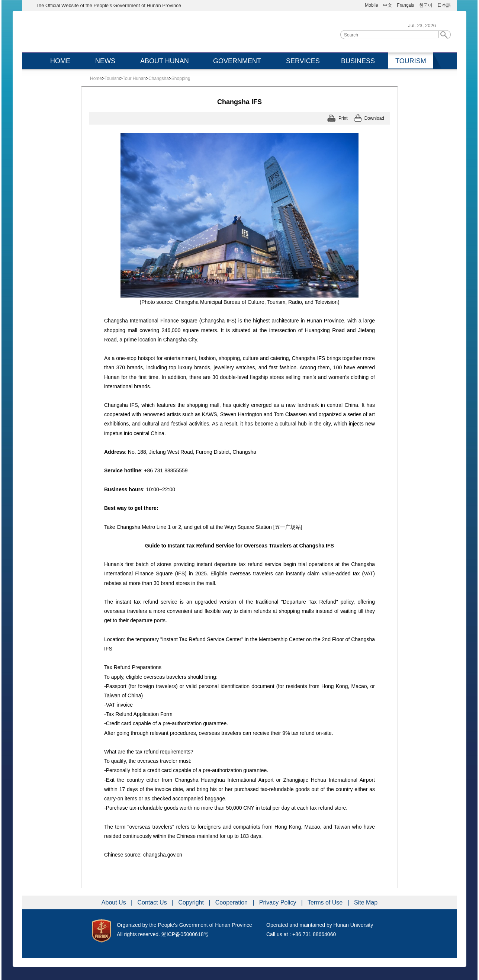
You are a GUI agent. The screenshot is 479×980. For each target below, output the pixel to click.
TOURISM (411, 61)
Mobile (371, 5)
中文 (388, 5)
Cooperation (232, 902)
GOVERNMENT (237, 61)
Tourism (112, 78)
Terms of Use (326, 902)
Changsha (159, 78)
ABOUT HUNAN (165, 61)
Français (406, 5)
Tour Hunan (134, 78)
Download (374, 118)
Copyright (192, 902)
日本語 (444, 5)
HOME (60, 61)
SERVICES (303, 61)
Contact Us (153, 902)
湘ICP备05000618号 (185, 934)
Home (96, 78)
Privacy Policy (279, 902)
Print (343, 118)
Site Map (366, 902)
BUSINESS (358, 61)
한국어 (426, 5)
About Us (115, 902)
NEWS (105, 61)
